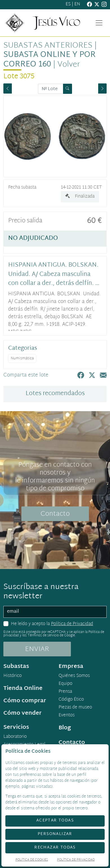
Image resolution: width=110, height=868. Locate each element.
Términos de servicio (43, 635)
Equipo (65, 684)
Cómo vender (23, 713)
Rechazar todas (55, 848)
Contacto (55, 514)
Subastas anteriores (48, 46)
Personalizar (55, 834)
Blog (65, 728)
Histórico (13, 676)
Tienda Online (23, 688)
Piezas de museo (75, 708)
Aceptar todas (55, 821)
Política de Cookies (32, 860)
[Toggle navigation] (99, 23)
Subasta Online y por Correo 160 (50, 60)
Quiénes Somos (74, 676)
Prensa (65, 692)
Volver (69, 65)
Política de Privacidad (72, 624)
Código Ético (71, 700)
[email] (55, 612)
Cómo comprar (25, 701)
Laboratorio (15, 737)
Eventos (67, 716)
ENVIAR (37, 649)
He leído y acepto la (52, 624)
